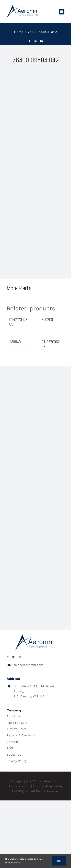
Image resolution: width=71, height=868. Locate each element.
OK (59, 861)
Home (19, 32)
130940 (15, 342)
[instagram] (35, 41)
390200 (47, 320)
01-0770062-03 (51, 344)
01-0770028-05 (19, 322)
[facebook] (30, 41)
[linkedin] (41, 41)
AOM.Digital (20, 791)
